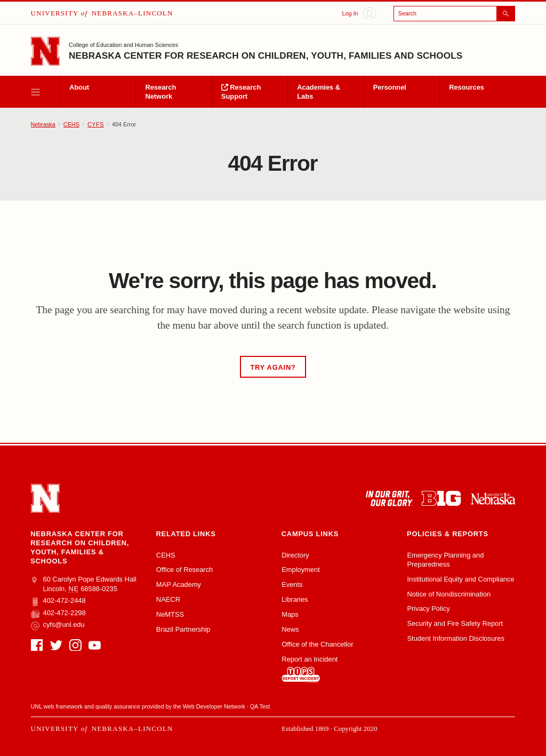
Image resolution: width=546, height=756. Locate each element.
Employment (301, 570)
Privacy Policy (428, 608)
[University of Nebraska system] (493, 499)
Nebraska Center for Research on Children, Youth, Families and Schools (266, 55)
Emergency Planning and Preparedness (445, 560)
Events (292, 584)
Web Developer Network (214, 706)
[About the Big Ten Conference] (441, 499)
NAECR (168, 599)
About (79, 87)
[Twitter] (56, 645)
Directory (295, 555)
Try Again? (273, 367)
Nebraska (43, 124)
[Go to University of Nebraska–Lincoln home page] (45, 51)
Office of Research (184, 570)
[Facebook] (37, 645)
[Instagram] (75, 645)
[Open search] (455, 14)
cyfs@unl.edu (58, 625)
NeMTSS (170, 614)
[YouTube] (95, 645)
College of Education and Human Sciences (123, 45)
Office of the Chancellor (317, 644)
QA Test (260, 706)
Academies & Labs (319, 92)
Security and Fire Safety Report (455, 623)
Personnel (390, 87)
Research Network (160, 92)
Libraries (295, 599)
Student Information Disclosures (455, 638)
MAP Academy (179, 584)
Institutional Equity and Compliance (460, 579)
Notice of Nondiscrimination (449, 594)
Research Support (241, 92)
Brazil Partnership (183, 629)
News (290, 629)
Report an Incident (310, 669)
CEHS (71, 124)
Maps (290, 614)
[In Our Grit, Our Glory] (389, 499)
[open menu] (45, 92)
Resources (467, 87)
